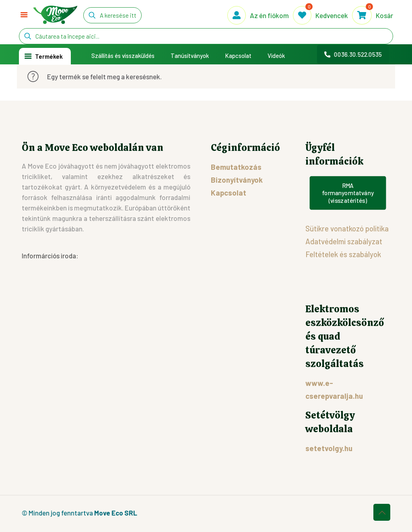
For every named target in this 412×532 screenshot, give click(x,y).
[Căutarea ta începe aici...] (206, 36)
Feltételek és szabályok (343, 254)
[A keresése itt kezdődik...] (112, 15)
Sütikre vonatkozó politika (347, 228)
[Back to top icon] (382, 512)
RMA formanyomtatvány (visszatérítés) (348, 193)
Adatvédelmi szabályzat (344, 241)
